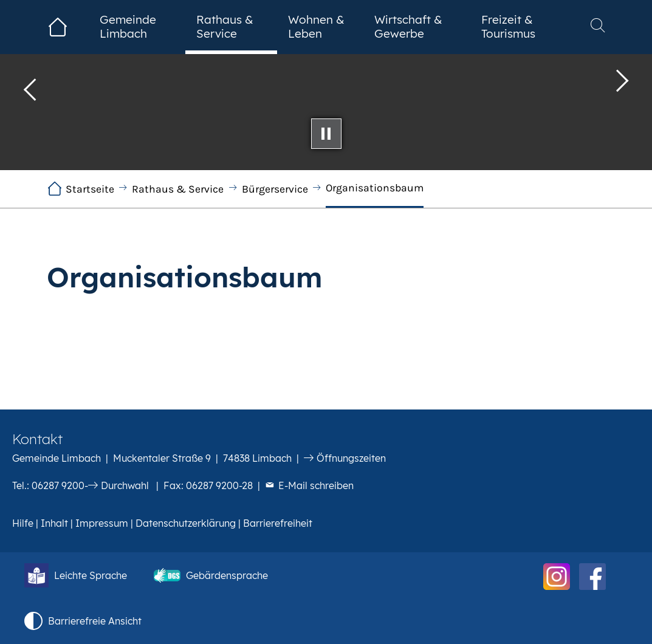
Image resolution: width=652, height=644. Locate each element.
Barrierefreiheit (278, 523)
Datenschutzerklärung (186, 523)
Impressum (102, 523)
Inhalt (54, 523)
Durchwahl (125, 485)
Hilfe (23, 523)
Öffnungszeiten (351, 458)
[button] (30, 85)
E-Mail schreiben (316, 485)
